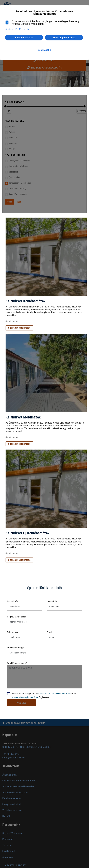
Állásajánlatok (9, 775)
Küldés (21, 703)
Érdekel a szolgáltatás (45, 68)
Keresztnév (53, 601)
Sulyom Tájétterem (12, 833)
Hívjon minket (44, 60)
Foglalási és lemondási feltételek (19, 781)
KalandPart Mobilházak (23, 417)
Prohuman (8, 839)
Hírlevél (6, 816)
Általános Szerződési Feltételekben (54, 693)
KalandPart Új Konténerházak (28, 533)
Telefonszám (14, 632)
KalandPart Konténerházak (26, 301)
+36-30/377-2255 (11, 754)
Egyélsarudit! (9, 851)
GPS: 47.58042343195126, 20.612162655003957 (27, 747)
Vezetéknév (13, 601)
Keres (10, 202)
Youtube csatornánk (13, 810)
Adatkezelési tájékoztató (15, 793)
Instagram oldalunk (12, 804)
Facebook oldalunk (12, 798)
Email (50, 632)
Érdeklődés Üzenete (17, 663)
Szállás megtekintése (19, 328)
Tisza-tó (7, 845)
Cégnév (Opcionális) (16, 617)
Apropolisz (8, 857)
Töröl (19, 202)
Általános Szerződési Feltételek (18, 786)
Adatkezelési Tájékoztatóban (25, 697)
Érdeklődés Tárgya (16, 648)
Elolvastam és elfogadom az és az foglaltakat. (44, 695)
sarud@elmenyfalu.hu (13, 758)
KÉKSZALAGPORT (15, 866)
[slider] (5, 106)
